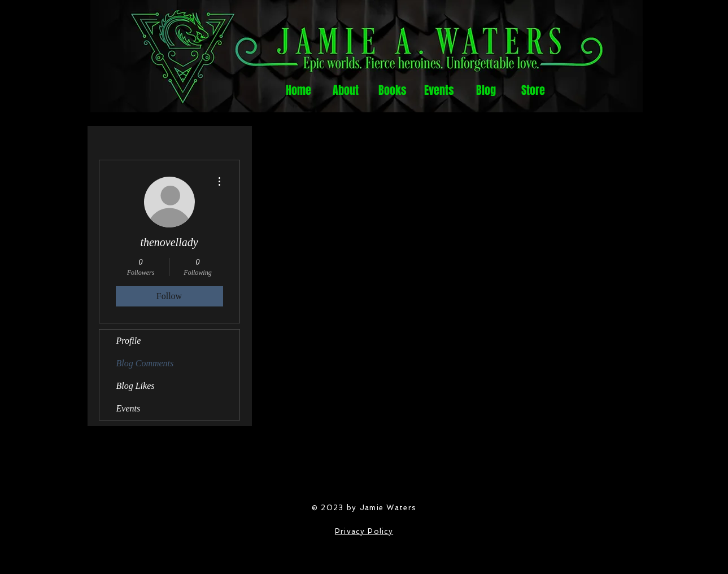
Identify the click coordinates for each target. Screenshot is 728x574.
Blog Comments (145, 363)
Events (128, 408)
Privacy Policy (364, 531)
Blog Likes (136, 386)
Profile (129, 341)
